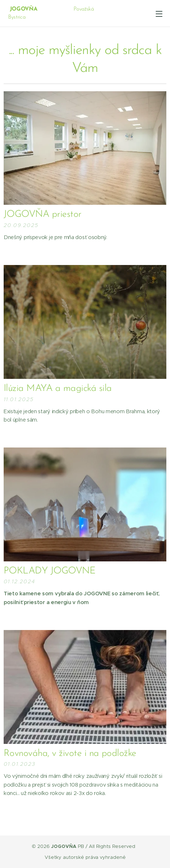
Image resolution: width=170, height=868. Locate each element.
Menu (159, 14)
